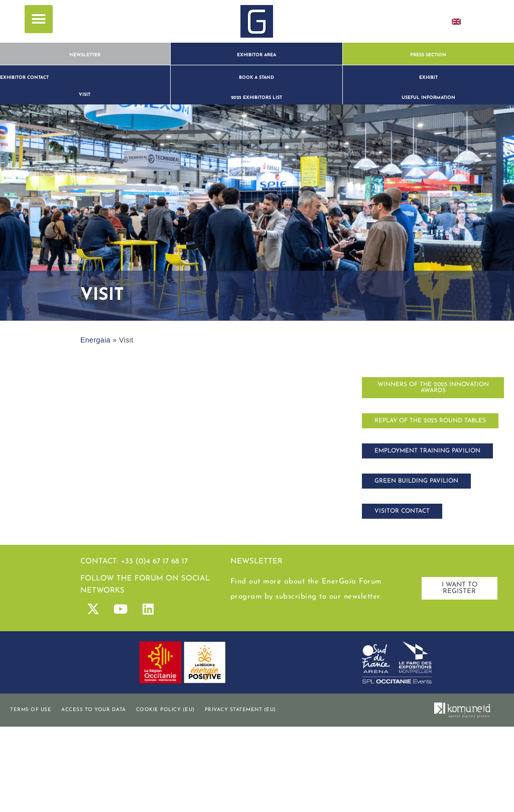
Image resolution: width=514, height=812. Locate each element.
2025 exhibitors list (256, 98)
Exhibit (428, 78)
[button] (39, 19)
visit (85, 95)
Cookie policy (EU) (165, 710)
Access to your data (94, 710)
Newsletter (85, 55)
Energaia (95, 340)
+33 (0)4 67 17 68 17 (154, 562)
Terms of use (31, 710)
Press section (428, 55)
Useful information (428, 98)
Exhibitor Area (256, 55)
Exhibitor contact (24, 78)
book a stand (256, 78)
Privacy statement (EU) (240, 710)
